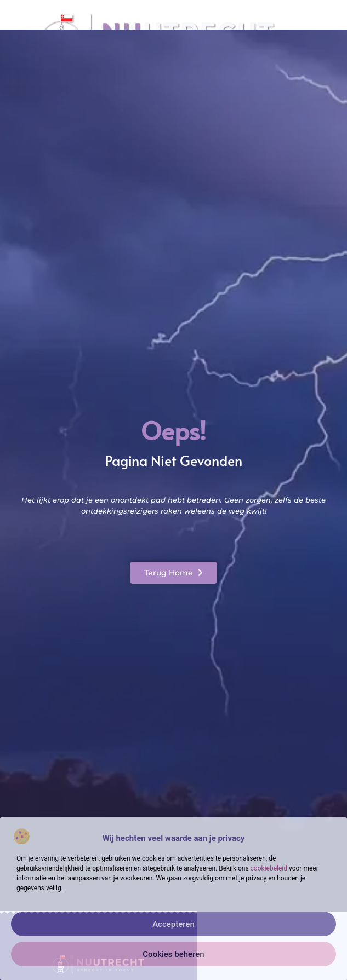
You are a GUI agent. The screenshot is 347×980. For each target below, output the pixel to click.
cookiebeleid (269, 868)
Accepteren (173, 924)
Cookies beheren (173, 954)
